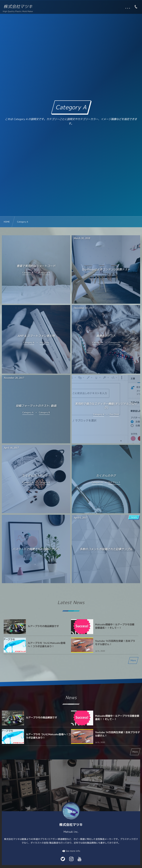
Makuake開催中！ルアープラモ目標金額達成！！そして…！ (115, 626)
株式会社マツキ (18, 7)
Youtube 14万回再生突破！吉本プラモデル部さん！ (115, 643)
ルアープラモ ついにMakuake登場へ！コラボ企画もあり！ (47, 645)
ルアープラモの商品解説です (43, 626)
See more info (73, 851)
